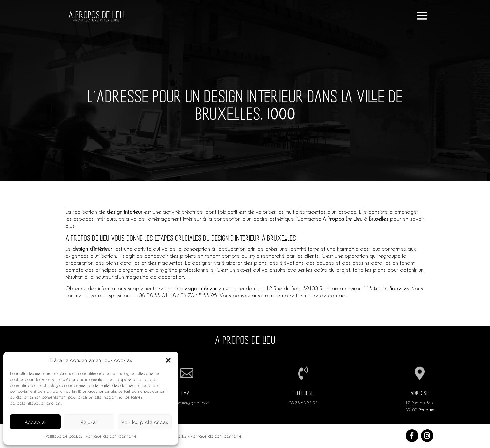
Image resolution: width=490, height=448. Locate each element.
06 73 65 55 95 (303, 403)
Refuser (89, 422)
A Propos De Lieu (343, 219)
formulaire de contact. (322, 295)
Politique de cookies (64, 436)
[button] (168, 360)
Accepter (35, 422)
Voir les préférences (145, 422)
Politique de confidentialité (111, 436)
